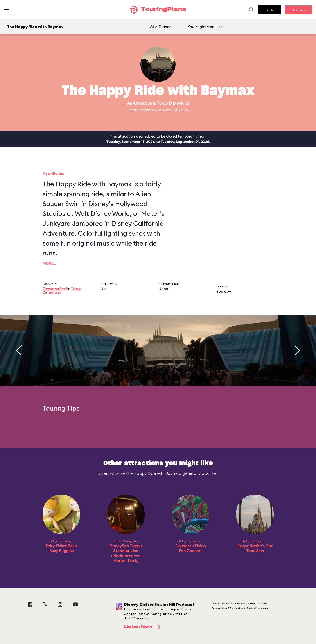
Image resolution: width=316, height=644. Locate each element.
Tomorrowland (55, 289)
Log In (269, 10)
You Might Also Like (205, 27)
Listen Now (144, 627)
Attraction (142, 103)
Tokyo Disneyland (173, 103)
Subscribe (299, 10)
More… (49, 263)
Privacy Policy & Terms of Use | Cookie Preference (240, 608)
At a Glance (161, 27)
